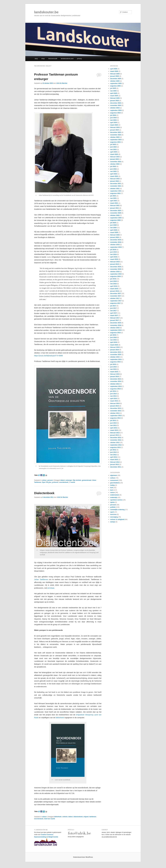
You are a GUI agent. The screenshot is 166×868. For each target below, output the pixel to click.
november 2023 (116, 135)
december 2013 (116, 408)
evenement (114, 480)
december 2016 (116, 323)
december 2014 (116, 379)
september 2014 (116, 386)
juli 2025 (113, 88)
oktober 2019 (115, 245)
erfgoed (86, 817)
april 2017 (114, 313)
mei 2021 (113, 198)
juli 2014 (113, 391)
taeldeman (93, 817)
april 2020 (114, 230)
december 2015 (116, 352)
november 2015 (116, 355)
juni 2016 (113, 337)
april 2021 (114, 201)
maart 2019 (114, 259)
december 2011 (116, 467)
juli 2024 (113, 115)
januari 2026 (115, 76)
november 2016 (116, 325)
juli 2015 (113, 364)
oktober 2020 (115, 215)
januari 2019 (115, 264)
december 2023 (116, 132)
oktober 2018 (115, 272)
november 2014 (116, 381)
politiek (113, 507)
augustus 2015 (115, 362)
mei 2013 (113, 425)
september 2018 (116, 274)
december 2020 (116, 210)
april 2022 (114, 174)
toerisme (113, 514)
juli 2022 (113, 166)
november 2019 (116, 242)
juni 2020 (113, 225)
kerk (112, 488)
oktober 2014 (115, 384)
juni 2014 (113, 394)
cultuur (44, 480)
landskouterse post (67, 59)
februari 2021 (115, 205)
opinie (112, 502)
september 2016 (116, 330)
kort (112, 490)
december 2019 (116, 240)
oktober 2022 (115, 164)
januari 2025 (115, 101)
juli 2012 (113, 450)
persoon (50, 480)
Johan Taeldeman (41, 579)
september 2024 (116, 110)
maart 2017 (114, 315)
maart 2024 (114, 125)
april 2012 (114, 457)
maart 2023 (114, 154)
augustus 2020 (115, 220)
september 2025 (116, 83)
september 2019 (116, 247)
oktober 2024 (115, 108)
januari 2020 (115, 237)
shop (43, 59)
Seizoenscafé (53, 59)
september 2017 (116, 301)
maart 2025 (114, 96)
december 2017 (116, 293)
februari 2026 (115, 74)
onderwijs (114, 497)
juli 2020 (113, 223)
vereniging (114, 517)
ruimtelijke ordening (117, 510)
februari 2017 (115, 318)
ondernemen (115, 495)
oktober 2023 (115, 137)
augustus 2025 (115, 86)
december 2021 (116, 184)
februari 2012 (115, 462)
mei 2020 (113, 228)
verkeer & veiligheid (117, 519)
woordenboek (64, 482)
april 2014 (114, 398)
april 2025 (114, 93)
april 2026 (114, 69)
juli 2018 (113, 279)
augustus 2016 (115, 333)
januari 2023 (115, 159)
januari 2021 (115, 208)
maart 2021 (114, 203)
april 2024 (114, 122)
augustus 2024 (115, 113)
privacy (79, 59)
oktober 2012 (115, 442)
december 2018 (116, 267)
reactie (72, 482)
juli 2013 (113, 420)
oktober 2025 (115, 81)
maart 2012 (114, 459)
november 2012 (116, 440)
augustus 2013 (115, 418)
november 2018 (116, 269)
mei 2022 (113, 171)
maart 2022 (114, 176)
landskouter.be (46, 12)
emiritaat (51, 588)
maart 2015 (114, 372)
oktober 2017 (115, 298)
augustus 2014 (115, 389)
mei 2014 (113, 396)
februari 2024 (115, 127)
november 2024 (116, 105)
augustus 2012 (115, 447)
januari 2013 (115, 435)
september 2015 (116, 359)
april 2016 (114, 342)
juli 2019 (113, 250)
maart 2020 (114, 232)
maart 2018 (114, 289)
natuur (113, 492)
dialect (63, 480)
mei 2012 (113, 455)
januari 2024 (115, 130)
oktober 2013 (115, 413)
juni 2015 (113, 367)
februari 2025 (115, 98)
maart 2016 (114, 345)
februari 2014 (115, 403)
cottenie (65, 817)
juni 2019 (113, 252)
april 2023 (114, 152)
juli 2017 (113, 306)
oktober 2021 (115, 189)
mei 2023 (113, 149)
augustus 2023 (115, 142)
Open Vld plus (47, 482)
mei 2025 (113, 91)
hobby (112, 485)
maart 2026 (114, 71)
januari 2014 (115, 406)
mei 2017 (113, 311)
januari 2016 (115, 350)
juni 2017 (113, 308)
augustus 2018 (115, 276)
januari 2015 (115, 376)
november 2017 (116, 296)
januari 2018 (115, 291)
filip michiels (77, 480)
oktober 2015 (115, 357)
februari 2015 (115, 374)
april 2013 (114, 428)
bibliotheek (60, 718)
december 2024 (116, 103)
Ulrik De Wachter (62, 83)
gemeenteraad (87, 480)
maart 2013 (114, 430)
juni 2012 (113, 452)
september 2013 (116, 416)
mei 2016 (113, 340)
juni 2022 (113, 169)
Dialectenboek (44, 493)
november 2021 (116, 186)
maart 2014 (114, 401)
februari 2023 (115, 157)
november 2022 (116, 162)
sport (112, 512)
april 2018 (114, 286)
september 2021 (116, 191)
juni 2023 (113, 147)
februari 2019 (115, 262)
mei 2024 (113, 120)
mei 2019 (113, 254)
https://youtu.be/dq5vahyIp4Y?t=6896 (48, 356)
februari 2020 (115, 235)
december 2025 (116, 79)
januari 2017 (115, 320)
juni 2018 (113, 281)
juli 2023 (113, 144)
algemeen (114, 475)
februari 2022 (115, 179)
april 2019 (114, 257)
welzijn (113, 522)
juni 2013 (113, 423)
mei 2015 (113, 369)
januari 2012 (115, 464)
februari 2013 (115, 433)
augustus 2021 (115, 193)
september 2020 (116, 218)
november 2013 (116, 411)
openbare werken (116, 500)
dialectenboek (78, 817)
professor (55, 482)
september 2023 (116, 140)
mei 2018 (113, 284)
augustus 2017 (115, 303)
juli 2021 (113, 196)
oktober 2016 (115, 328)
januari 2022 (115, 181)
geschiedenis (115, 483)
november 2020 (116, 213)
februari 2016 (115, 347)
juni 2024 (113, 118)
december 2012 (116, 438)
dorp (36, 59)
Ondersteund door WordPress (83, 857)
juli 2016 (113, 335)
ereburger (69, 480)
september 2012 (116, 445)
